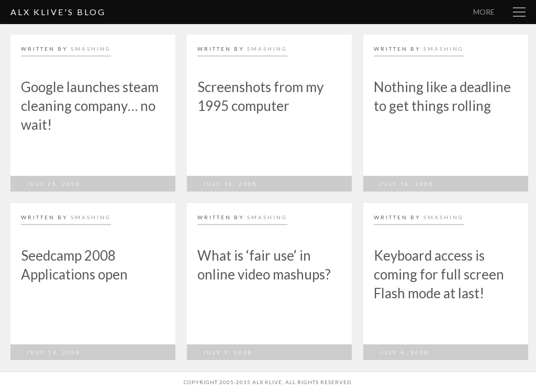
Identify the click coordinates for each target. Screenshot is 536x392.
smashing (91, 49)
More (484, 12)
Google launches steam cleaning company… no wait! (90, 106)
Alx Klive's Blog (58, 12)
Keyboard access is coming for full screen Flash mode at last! (439, 274)
